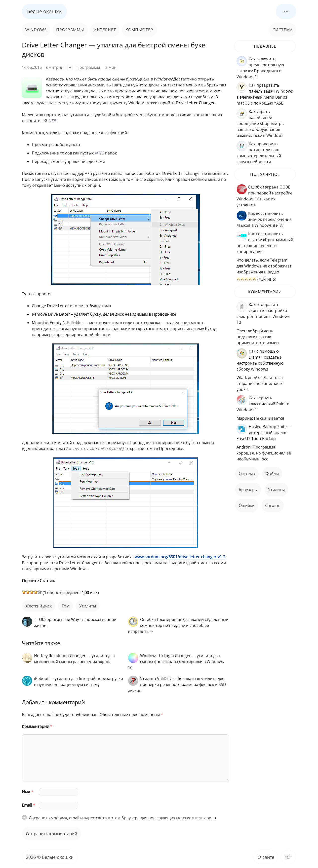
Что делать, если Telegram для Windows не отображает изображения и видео (264, 266)
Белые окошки (44, 11)
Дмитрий (55, 67)
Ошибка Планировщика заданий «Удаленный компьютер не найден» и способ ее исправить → (178, 625)
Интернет (105, 30)
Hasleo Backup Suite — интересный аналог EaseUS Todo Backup (264, 433)
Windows (36, 30)
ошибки (247, 505)
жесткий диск (39, 606)
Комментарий (37, 726)
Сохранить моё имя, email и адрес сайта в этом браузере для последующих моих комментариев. (123, 818)
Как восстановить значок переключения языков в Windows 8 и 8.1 (264, 219)
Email (29, 805)
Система (283, 30)
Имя (28, 792)
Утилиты (88, 606)
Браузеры (248, 490)
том (65, 606)
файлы (272, 474)
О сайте (266, 857)
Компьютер (139, 30)
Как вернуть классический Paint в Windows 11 (263, 404)
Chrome (273, 505)
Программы (70, 30)
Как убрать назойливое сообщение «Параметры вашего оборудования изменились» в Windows (260, 123)
